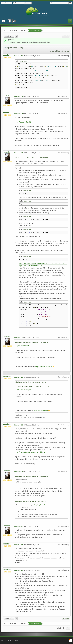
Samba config (35, 30)
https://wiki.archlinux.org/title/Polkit (31, 266)
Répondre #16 (19, 97)
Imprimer (66, 36)
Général (24, 30)
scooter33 (7, 55)
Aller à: (56, 628)
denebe (7, 96)
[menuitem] (8, 36)
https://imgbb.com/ (39, 505)
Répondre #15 (19, 56)
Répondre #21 (19, 425)
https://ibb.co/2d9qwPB (23, 122)
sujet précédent (55, 51)
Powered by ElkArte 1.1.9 (8, 640)
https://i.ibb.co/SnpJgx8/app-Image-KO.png (30, 452)
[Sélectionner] (23, 61)
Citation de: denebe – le (31, 382)
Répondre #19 (19, 338)
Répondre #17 (19, 114)
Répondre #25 (19, 570)
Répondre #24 (19, 545)
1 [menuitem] (13, 36)
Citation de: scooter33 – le (32, 158)
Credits (17, 640)
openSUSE (14, 30)
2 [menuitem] (16, 36)
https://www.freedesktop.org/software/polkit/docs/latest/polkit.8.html (43, 263)
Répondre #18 (19, 153)
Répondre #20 (19, 377)
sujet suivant (65, 51)
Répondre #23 (19, 526)
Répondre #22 (19, 471)
